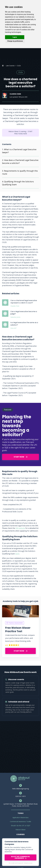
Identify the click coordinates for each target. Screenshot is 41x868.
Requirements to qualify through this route (20, 172)
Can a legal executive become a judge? (24, 313)
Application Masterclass (21, 817)
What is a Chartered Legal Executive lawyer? (19, 151)
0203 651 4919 (20, 796)
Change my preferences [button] (15, 41)
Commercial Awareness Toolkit (20, 822)
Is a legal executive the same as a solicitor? (24, 324)
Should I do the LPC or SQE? (21, 826)
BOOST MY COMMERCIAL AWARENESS (21, 857)
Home (3, 66)
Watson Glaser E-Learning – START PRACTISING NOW (20, 133)
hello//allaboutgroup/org (20, 789)
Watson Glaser (21, 830)
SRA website (20, 528)
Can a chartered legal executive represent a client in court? (24, 302)
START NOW (21, 457)
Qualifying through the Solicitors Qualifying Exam (18, 183)
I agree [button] (15, 37)
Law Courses (10, 66)
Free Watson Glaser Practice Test (18, 630)
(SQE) (17, 554)
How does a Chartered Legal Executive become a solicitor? (20, 162)
